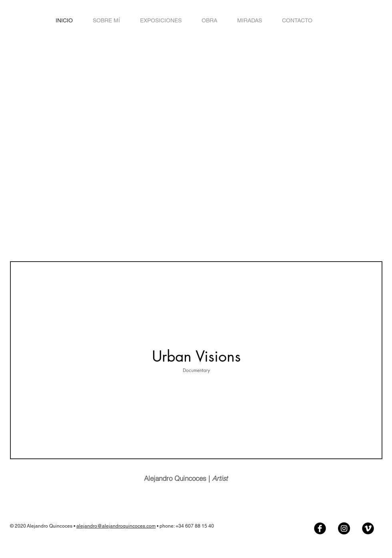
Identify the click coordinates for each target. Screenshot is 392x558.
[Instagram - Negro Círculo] (344, 528)
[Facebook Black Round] (320, 528)
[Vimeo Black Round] (368, 528)
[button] (209, 21)
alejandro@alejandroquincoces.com (116, 526)
